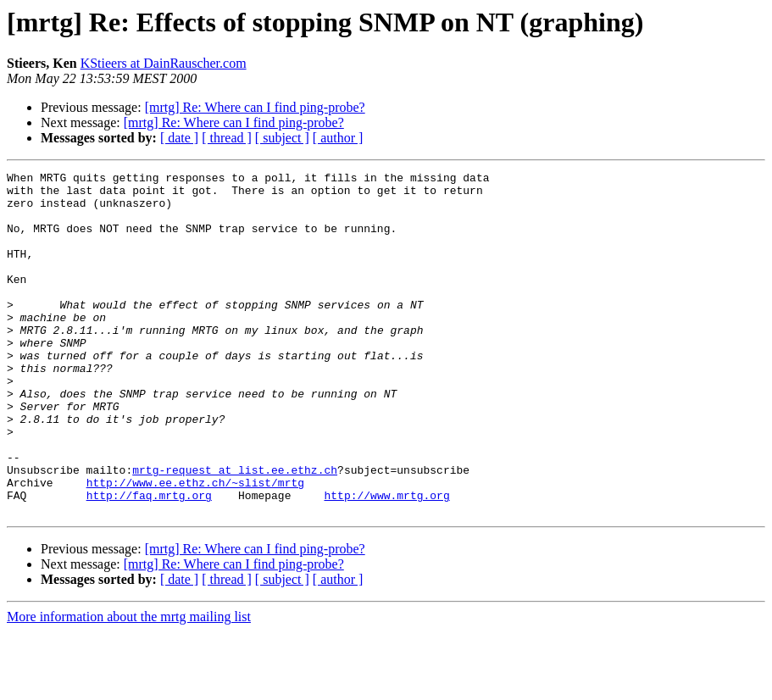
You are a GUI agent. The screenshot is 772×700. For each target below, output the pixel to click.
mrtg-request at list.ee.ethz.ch (235, 531)
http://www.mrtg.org (386, 561)
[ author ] (338, 138)
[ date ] (179, 138)
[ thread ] (227, 138)
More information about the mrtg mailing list (129, 685)
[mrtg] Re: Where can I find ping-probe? (255, 107)
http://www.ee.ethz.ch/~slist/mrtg (195, 546)
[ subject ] (282, 138)
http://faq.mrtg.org (149, 561)
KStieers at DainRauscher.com (164, 63)
